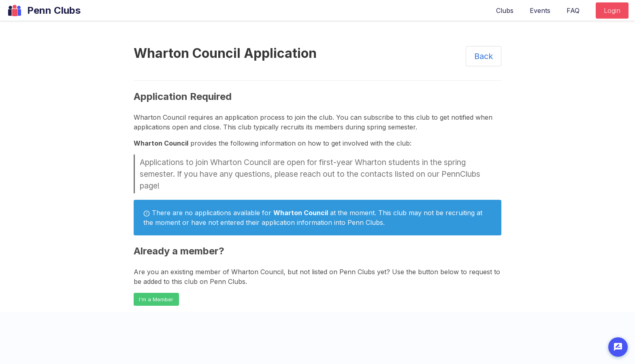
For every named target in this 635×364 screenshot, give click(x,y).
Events (540, 11)
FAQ (573, 11)
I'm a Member (156, 299)
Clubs (505, 11)
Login (612, 11)
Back (484, 56)
